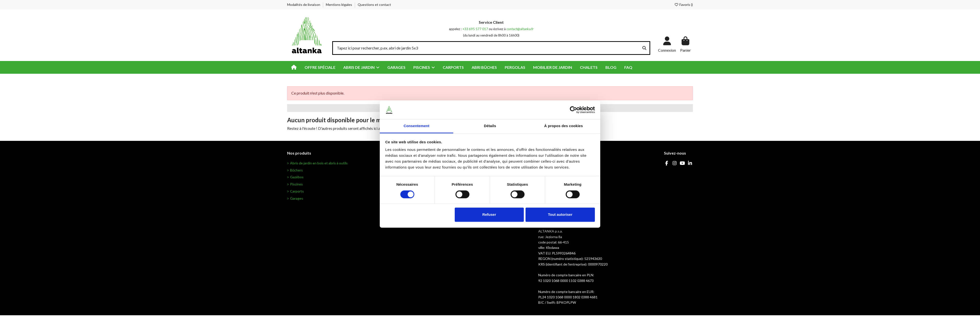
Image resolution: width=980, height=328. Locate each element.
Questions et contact (374, 5)
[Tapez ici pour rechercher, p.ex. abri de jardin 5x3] (644, 48)
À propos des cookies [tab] (563, 126)
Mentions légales (339, 5)
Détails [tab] (490, 126)
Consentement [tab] (416, 126)
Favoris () (684, 5)
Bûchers (296, 170)
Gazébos (297, 177)
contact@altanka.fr (520, 29)
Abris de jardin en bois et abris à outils (319, 163)
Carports (297, 191)
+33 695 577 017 (475, 29)
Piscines (296, 184)
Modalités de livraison (304, 5)
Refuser (489, 215)
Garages (297, 198)
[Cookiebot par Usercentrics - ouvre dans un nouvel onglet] (573, 110)
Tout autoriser (560, 215)
